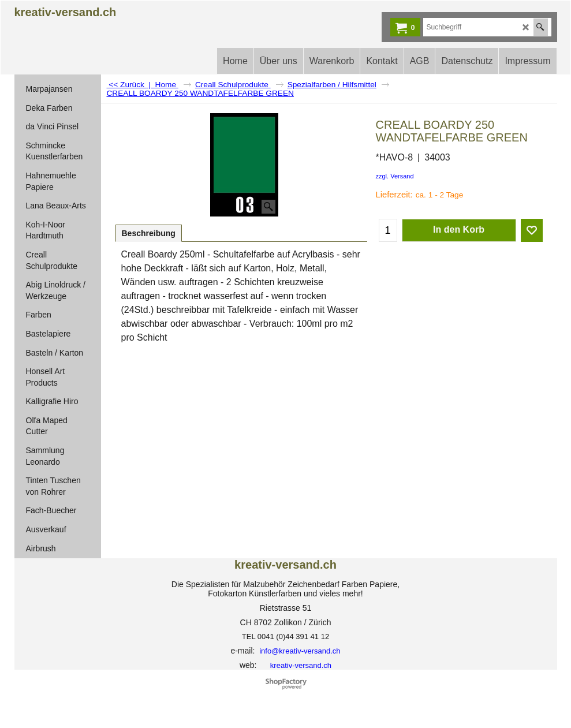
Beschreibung (149, 233)
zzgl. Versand (395, 176)
